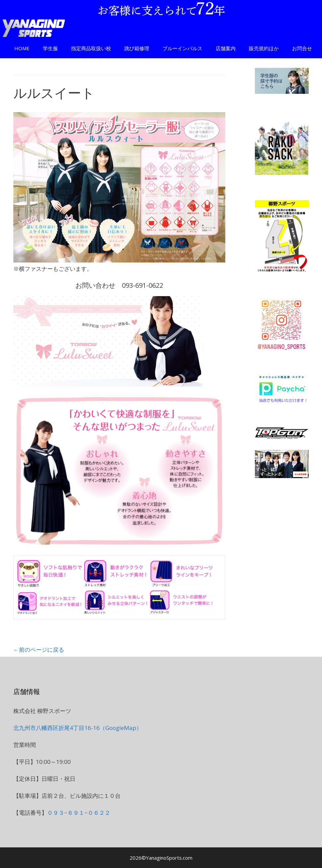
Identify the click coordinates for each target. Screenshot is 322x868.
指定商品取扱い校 (91, 48)
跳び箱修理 (137, 48)
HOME (22, 48)
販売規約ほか (264, 48)
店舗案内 (226, 48)
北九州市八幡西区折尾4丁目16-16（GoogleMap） (78, 728)
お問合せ (302, 48)
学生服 (50, 48)
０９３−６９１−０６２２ (79, 813)
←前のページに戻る (39, 650)
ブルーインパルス (182, 48)
